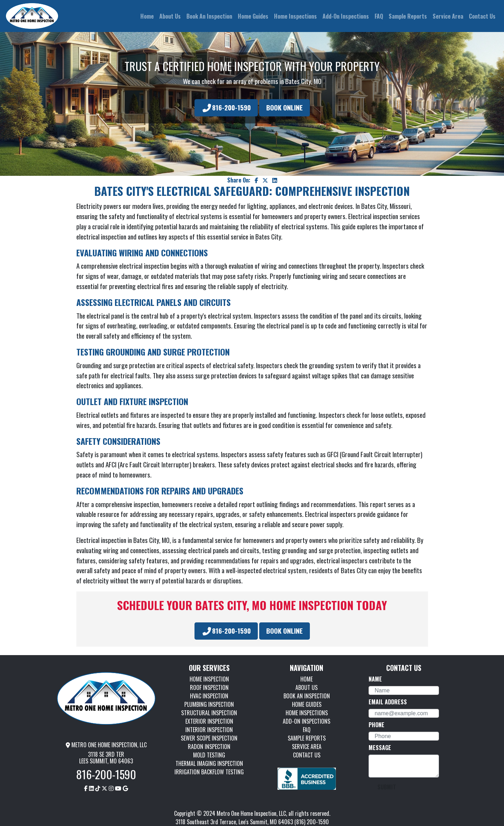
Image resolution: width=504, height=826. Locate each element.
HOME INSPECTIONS (307, 713)
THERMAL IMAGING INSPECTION (209, 763)
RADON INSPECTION (209, 747)
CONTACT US (307, 755)
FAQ (307, 730)
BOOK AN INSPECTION (307, 696)
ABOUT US (307, 687)
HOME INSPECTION (209, 679)
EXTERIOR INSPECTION (209, 721)
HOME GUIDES (307, 704)
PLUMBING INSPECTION (209, 704)
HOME (307, 679)
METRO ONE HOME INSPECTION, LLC (106, 745)
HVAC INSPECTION (209, 696)
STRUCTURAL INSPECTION (209, 713)
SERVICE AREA (307, 747)
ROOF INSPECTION (209, 687)
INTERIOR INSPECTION (209, 730)
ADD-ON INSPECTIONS (307, 721)
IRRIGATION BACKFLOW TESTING (209, 772)
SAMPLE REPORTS (307, 738)
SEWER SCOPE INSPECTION (209, 738)
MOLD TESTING (209, 755)
